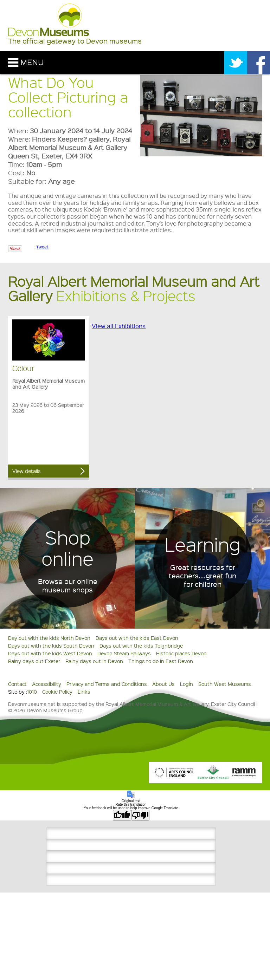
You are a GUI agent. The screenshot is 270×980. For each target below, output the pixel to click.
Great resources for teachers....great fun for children (202, 576)
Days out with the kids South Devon (51, 645)
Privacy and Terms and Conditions (107, 684)
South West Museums (225, 684)
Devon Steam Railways (124, 653)
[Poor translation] (140, 815)
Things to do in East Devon (161, 661)
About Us (163, 684)
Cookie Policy (57, 692)
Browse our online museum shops (68, 585)
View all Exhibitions (119, 326)
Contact (17, 684)
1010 (32, 692)
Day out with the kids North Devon (49, 638)
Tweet (42, 247)
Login (187, 684)
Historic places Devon (181, 653)
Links (84, 692)
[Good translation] (122, 815)
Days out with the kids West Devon (50, 653)
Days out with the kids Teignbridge (141, 645)
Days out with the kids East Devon (137, 638)
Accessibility (47, 684)
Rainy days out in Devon (94, 661)
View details (27, 471)
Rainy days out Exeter (34, 661)
